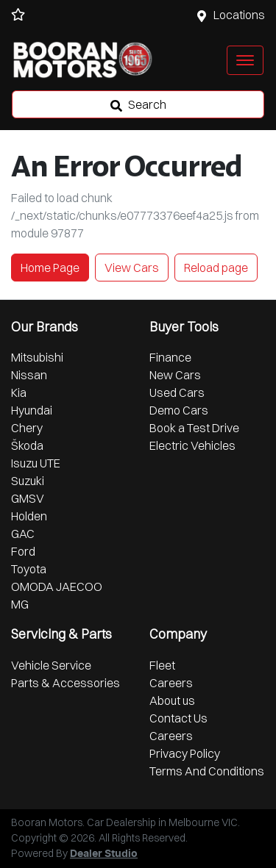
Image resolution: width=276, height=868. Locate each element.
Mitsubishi (37, 357)
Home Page (50, 268)
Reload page (216, 268)
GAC (23, 534)
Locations (239, 15)
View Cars (132, 268)
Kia (19, 392)
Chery (27, 428)
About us (172, 700)
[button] (245, 60)
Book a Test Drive (194, 428)
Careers (171, 683)
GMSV (28, 498)
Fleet (162, 665)
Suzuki (28, 481)
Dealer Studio (104, 854)
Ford (23, 551)
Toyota (29, 569)
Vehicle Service (51, 665)
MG (20, 604)
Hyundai (32, 410)
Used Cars (177, 392)
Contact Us (178, 718)
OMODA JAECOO (57, 587)
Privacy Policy (185, 753)
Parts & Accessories (66, 683)
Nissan (29, 375)
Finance (170, 357)
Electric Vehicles (192, 445)
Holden (29, 516)
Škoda (27, 445)
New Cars (175, 375)
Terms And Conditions (207, 771)
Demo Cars (179, 410)
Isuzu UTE (36, 463)
